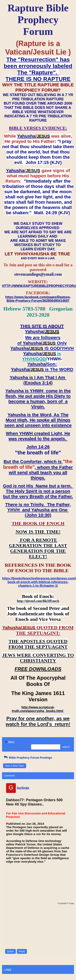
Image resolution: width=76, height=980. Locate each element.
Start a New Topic (15, 766)
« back (8, 969)
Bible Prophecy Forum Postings (27, 758)
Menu (9, 742)
